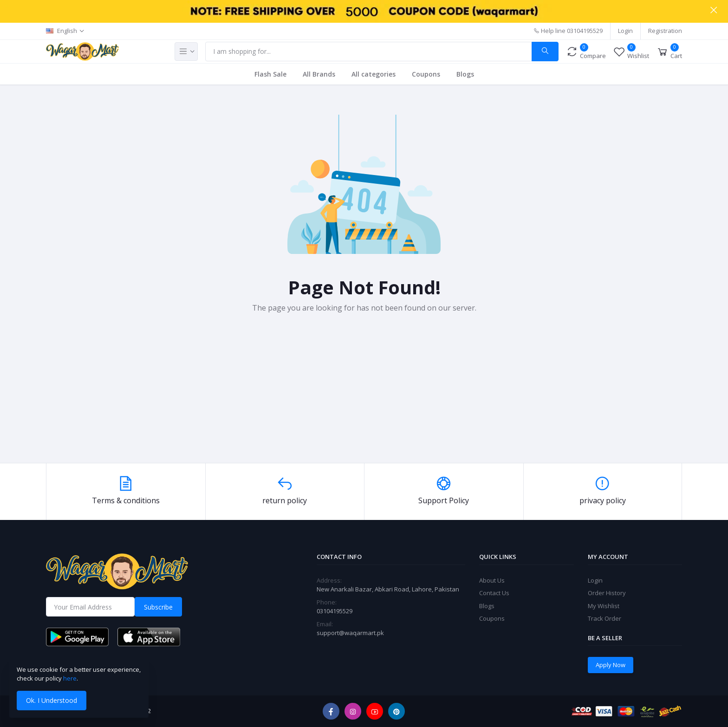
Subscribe (158, 607)
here (70, 678)
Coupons (426, 74)
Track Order (604, 618)
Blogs (465, 74)
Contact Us (494, 593)
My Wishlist (604, 606)
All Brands (319, 74)
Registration (665, 31)
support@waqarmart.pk (350, 633)
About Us (492, 580)
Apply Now (611, 665)
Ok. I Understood (52, 700)
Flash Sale (270, 74)
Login (625, 31)
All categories (374, 74)
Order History (607, 593)
